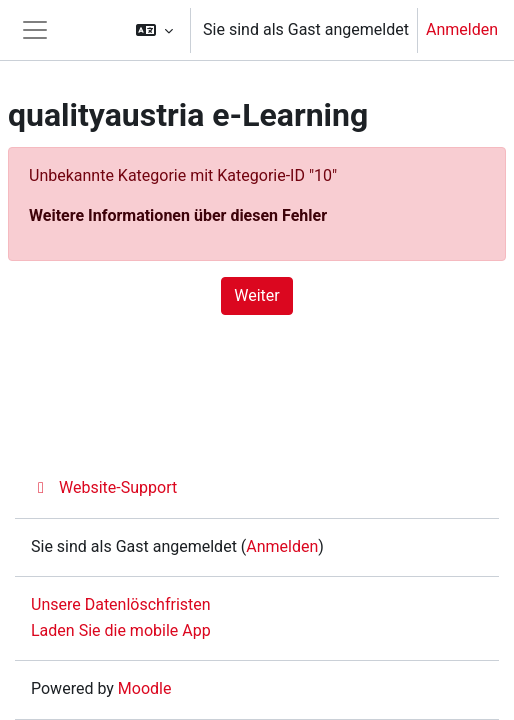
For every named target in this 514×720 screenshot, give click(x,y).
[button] (154, 30)
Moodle (145, 688)
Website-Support (104, 487)
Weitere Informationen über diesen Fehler (178, 215)
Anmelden (462, 29)
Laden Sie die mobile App (121, 630)
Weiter (256, 295)
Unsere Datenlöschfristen (121, 604)
